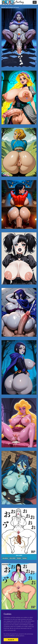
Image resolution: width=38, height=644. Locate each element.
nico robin (19, 555)
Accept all (11, 640)
